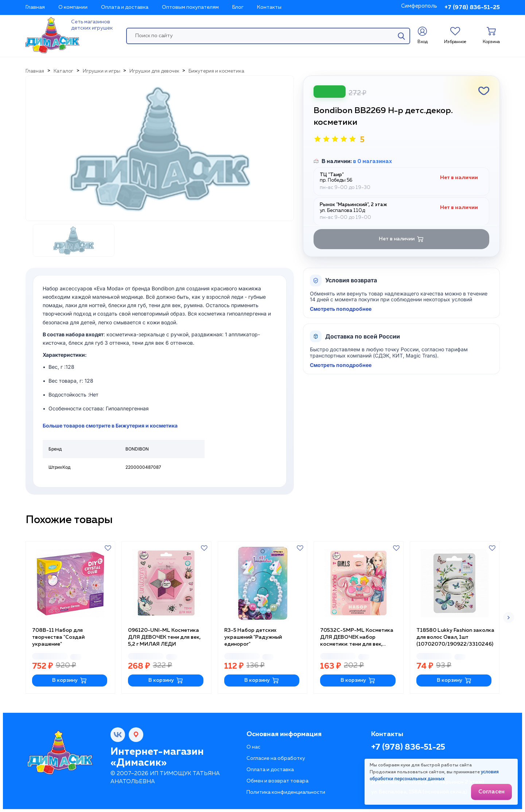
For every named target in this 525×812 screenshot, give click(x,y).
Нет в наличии (401, 239)
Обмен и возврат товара (277, 781)
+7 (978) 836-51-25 (472, 8)
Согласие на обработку (276, 758)
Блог (238, 7)
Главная (35, 7)
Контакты (269, 7)
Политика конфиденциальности (286, 792)
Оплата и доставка (125, 7)
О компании (73, 7)
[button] (509, 618)
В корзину (69, 680)
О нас (253, 747)
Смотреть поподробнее (341, 309)
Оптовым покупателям (190, 7)
